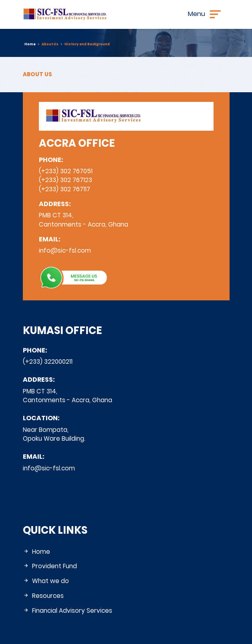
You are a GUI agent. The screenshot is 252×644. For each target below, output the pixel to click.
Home (30, 44)
